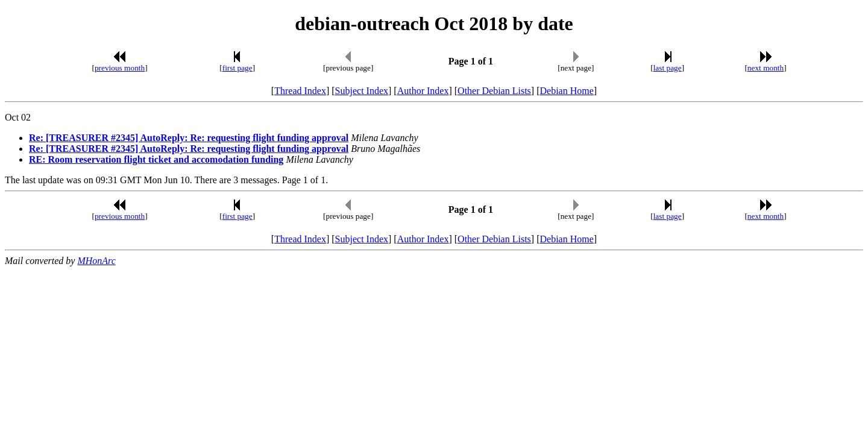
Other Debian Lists (494, 91)
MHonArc (96, 261)
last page (668, 68)
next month (766, 68)
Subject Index (362, 91)
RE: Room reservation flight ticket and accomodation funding (156, 159)
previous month (120, 68)
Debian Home (566, 91)
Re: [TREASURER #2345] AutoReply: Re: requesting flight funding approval (189, 138)
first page (237, 68)
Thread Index (300, 91)
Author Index (423, 91)
